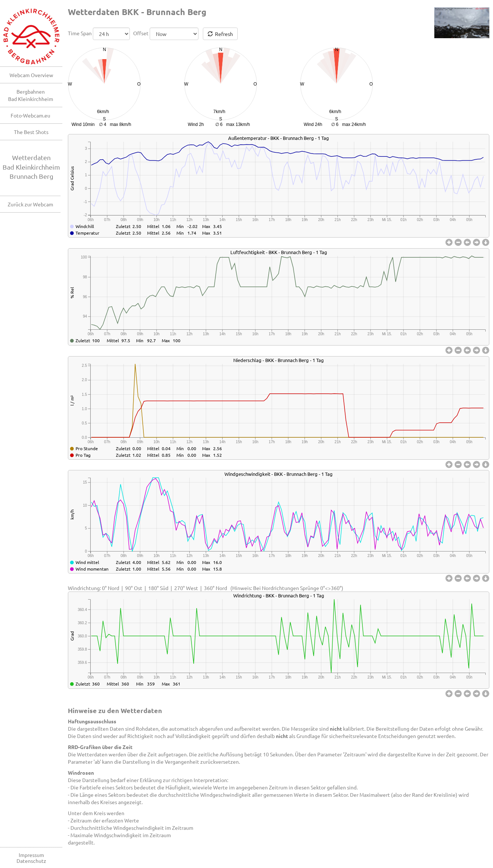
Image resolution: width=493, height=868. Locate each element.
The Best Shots (31, 132)
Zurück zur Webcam (30, 204)
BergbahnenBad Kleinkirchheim (31, 95)
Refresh (220, 34)
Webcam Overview (31, 75)
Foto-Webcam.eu (30, 115)
